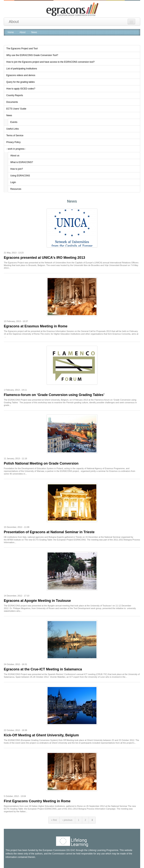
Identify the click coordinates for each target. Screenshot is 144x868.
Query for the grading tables (21, 82)
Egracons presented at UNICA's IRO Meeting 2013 (44, 258)
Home (11, 32)
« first (54, 820)
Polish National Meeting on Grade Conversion (41, 463)
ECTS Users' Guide (16, 109)
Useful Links (13, 129)
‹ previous (67, 820)
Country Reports (15, 95)
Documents (12, 102)
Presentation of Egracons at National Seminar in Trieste (49, 532)
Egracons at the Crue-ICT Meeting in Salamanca (43, 669)
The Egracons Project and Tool (22, 49)
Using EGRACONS (20, 176)
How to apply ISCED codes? (21, 89)
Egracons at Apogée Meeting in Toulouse (37, 601)
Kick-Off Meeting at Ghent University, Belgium (41, 735)
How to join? (17, 169)
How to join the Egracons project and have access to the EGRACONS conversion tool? (50, 62)
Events (14, 122)
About (14, 22)
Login (13, 182)
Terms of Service (15, 135)
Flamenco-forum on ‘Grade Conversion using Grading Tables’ (54, 395)
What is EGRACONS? (22, 162)
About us (15, 156)
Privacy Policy (13, 142)
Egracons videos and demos (21, 75)
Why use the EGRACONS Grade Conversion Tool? (32, 55)
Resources (16, 189)
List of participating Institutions (22, 69)
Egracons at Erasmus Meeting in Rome (36, 326)
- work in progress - (16, 149)
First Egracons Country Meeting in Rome (37, 801)
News (9, 115)
